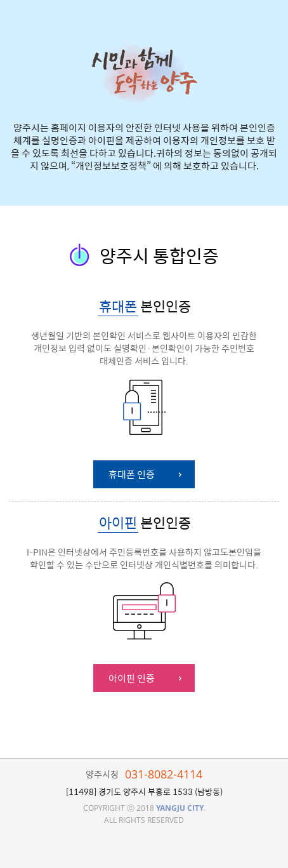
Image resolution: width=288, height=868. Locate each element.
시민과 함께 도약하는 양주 (144, 73)
